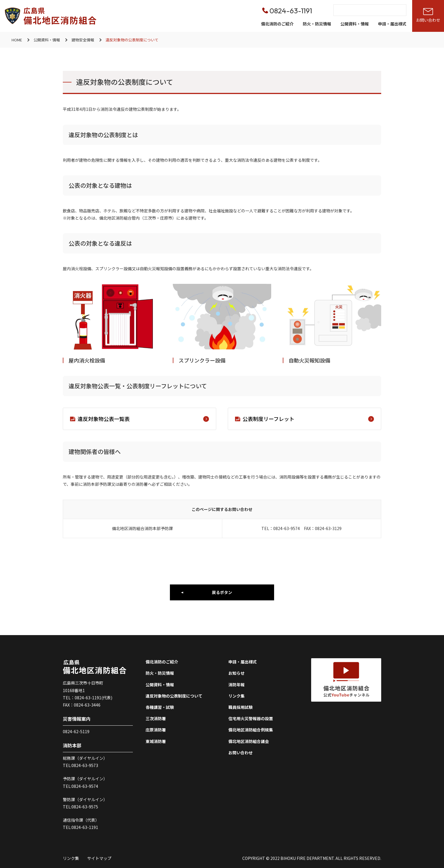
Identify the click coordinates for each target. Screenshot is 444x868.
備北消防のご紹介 (277, 24)
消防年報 (236, 685)
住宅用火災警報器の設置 (251, 718)
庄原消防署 (156, 730)
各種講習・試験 (160, 707)
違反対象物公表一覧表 (143, 419)
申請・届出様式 (392, 24)
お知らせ (236, 673)
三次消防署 (156, 718)
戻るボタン (222, 592)
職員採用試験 (241, 707)
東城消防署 (156, 741)
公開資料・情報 (355, 24)
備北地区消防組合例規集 (251, 730)
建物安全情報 (83, 40)
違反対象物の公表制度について (174, 696)
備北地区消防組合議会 (249, 741)
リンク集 (236, 696)
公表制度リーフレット (308, 419)
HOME (17, 40)
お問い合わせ (241, 753)
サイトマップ (99, 858)
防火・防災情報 (317, 24)
